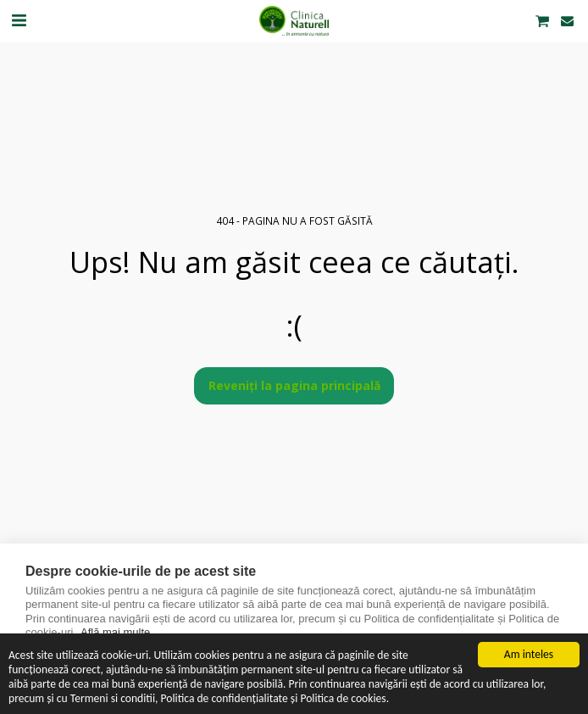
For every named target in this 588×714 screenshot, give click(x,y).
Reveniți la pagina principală (294, 385)
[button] (19, 20)
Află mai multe (115, 632)
